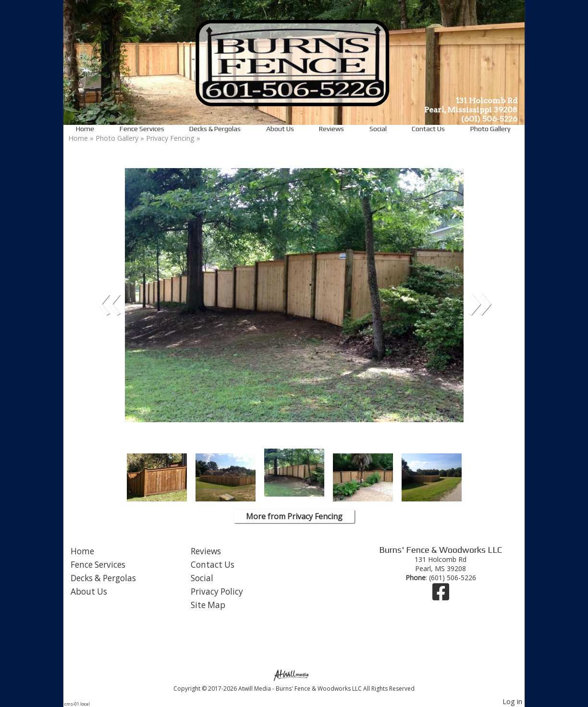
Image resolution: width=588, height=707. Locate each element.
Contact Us (428, 129)
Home (85, 129)
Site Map (208, 605)
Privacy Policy (217, 591)
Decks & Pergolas (215, 129)
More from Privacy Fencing (294, 516)
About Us (280, 129)
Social (378, 129)
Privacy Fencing (171, 138)
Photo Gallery (490, 129)
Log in (512, 701)
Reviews (331, 129)
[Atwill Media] (294, 675)
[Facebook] (441, 596)
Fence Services (142, 129)
